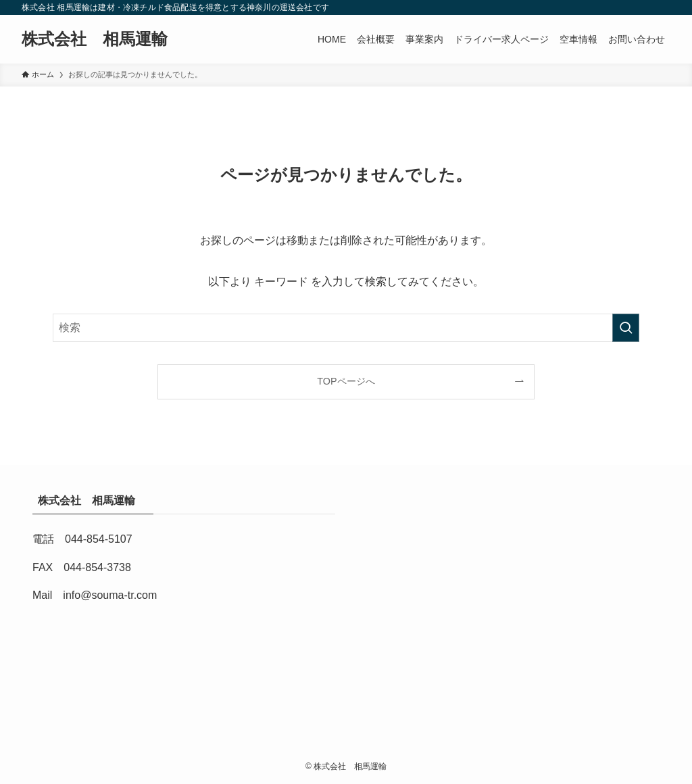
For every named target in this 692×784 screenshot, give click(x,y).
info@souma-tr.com (110, 595)
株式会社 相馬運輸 (103, 39)
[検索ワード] (346, 328)
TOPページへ (346, 381)
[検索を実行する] (626, 328)
